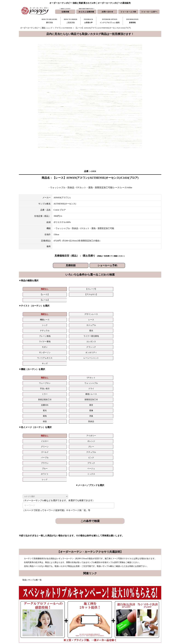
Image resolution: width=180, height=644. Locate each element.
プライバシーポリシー (136, 627)
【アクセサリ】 (101, 289)
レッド (124, 374)
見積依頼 (71, 265)
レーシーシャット (147, 318)
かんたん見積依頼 (106, 618)
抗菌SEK (124, 343)
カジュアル (147, 307)
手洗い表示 (124, 338)
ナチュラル (33, 313)
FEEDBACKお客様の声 (88, 21)
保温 (124, 349)
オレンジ (101, 363)
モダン (33, 318)
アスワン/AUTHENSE (64, 28)
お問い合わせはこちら (89, 547)
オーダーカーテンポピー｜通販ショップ (36, 28)
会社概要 (130, 613)
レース (101, 307)
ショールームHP (106, 622)
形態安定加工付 (101, 343)
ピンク (101, 368)
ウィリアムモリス (124, 318)
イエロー (78, 363)
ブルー (33, 374)
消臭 (101, 349)
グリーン (124, 363)
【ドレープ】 (56, 289)
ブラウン (124, 368)
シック (124, 307)
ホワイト (78, 374)
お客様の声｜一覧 (73, 613)
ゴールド (33, 368)
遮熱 (78, 349)
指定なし (33, 289)
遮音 (147, 343)
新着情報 (103, 605)
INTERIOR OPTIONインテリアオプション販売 (110, 21)
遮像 (56, 349)
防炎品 (147, 349)
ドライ (147, 338)
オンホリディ (101, 318)
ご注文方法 (71, 609)
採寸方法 (70, 605)
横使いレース (56, 343)
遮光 (56, 313)
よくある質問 (132, 609)
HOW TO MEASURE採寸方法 (49, 21)
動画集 (129, 618)
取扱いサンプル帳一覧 (32, 474)
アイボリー (56, 363)
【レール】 (124, 289)
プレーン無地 (78, 313)
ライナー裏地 (124, 313)
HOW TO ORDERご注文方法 (71, 21)
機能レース (78, 307)
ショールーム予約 (107, 265)
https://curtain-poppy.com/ (50, 613)
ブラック (147, 368)
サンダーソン (78, 318)
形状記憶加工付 (78, 343)
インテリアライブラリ (75, 622)
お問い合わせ (105, 609)
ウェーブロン (78, 338)
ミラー (33, 343)
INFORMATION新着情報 (132, 21)
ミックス (101, 374)
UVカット (56, 338)
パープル (78, 368)
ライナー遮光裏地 (101, 313)
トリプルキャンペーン (136, 605)
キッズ (33, 324)
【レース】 (78, 289)
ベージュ (56, 374)
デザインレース (56, 307)
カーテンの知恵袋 (73, 627)
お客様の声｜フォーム (75, 618)
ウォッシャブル (101, 338)
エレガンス (147, 313)
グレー (147, 363)
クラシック (56, 318)
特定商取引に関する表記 (136, 622)
